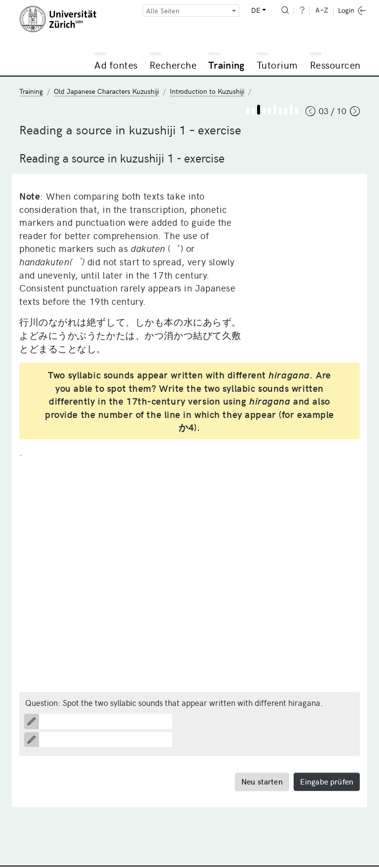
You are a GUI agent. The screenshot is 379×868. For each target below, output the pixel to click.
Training (227, 64)
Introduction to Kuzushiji (207, 91)
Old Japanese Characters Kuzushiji (106, 91)
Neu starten (262, 781)
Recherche (173, 64)
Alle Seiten (163, 11)
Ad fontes (116, 64)
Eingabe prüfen (327, 781)
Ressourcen (335, 64)
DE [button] (256, 10)
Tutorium (277, 64)
